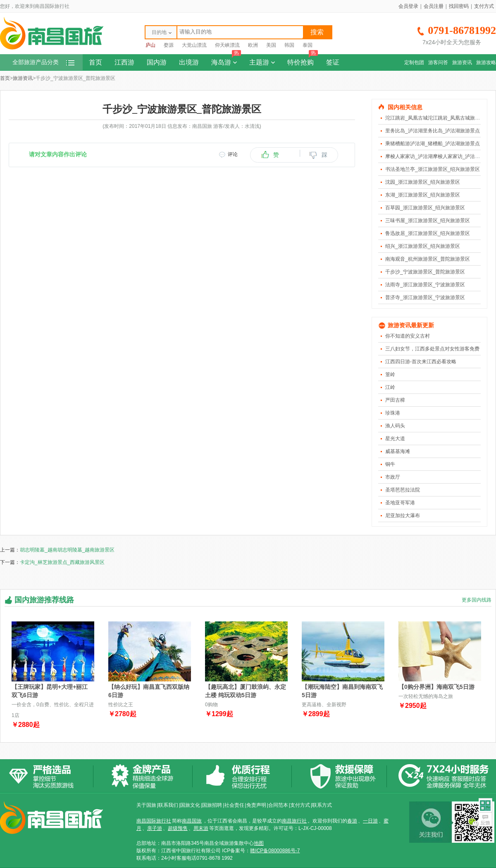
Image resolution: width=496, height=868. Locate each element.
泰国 (308, 45)
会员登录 (408, 6)
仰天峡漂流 (227, 45)
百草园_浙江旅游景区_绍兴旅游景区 (425, 208)
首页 (95, 62)
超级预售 (178, 828)
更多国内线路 (477, 600)
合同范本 (278, 805)
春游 (352, 821)
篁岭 (390, 374)
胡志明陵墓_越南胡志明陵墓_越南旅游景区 (67, 550)
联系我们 (168, 805)
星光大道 (395, 439)
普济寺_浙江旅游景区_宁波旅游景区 (425, 297)
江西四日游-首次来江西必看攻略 (421, 362)
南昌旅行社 (294, 821)
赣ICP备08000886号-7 (275, 851)
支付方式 (484, 6)
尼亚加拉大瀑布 (403, 516)
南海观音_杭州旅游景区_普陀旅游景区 (428, 259)
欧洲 (253, 45)
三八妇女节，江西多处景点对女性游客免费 (432, 349)
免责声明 (256, 805)
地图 (259, 843)
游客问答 (438, 62)
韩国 (289, 45)
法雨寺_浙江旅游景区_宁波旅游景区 (425, 285)
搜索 (317, 32)
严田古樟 (395, 400)
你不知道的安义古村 (408, 336)
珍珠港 (393, 413)
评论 (233, 154)
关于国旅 (146, 805)
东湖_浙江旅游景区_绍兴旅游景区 (423, 195)
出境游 (189, 62)
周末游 (201, 828)
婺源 (169, 45)
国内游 (157, 62)
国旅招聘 (212, 805)
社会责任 (234, 805)
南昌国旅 (192, 821)
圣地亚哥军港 (400, 503)
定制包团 (414, 62)
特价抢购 (303, 60)
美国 (271, 45)
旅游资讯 (462, 62)
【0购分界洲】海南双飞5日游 (436, 687)
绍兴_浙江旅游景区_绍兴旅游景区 (423, 246)
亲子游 (155, 828)
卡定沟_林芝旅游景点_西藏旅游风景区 (62, 562)
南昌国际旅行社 (154, 821)
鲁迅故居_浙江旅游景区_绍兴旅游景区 (428, 233)
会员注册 (434, 6)
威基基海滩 (398, 451)
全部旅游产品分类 (43, 62)
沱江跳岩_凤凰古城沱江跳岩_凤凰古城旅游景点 (438, 118)
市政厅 (393, 477)
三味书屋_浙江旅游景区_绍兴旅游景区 (428, 221)
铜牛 (390, 464)
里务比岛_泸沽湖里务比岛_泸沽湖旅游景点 (433, 131)
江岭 (390, 387)
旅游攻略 (486, 62)
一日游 (370, 821)
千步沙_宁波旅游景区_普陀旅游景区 (425, 272)
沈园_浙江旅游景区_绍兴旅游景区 (423, 182)
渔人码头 (395, 426)
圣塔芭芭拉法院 (403, 490)
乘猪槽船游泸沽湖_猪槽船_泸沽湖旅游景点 (433, 144)
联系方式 (322, 805)
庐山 (150, 45)
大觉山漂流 (194, 45)
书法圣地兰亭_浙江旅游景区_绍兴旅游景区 (433, 169)
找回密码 (459, 6)
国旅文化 (190, 805)
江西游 (124, 62)
